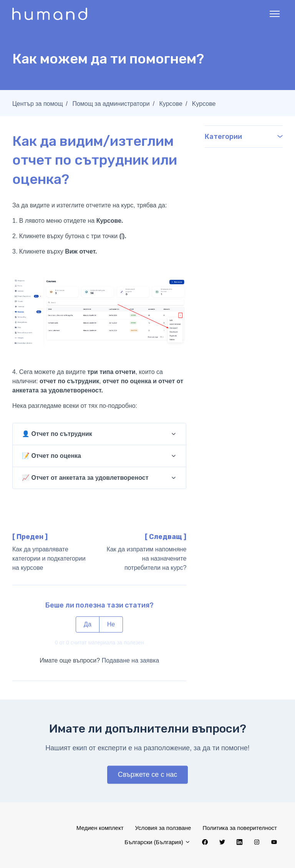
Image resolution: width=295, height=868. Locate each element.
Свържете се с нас (148, 775)
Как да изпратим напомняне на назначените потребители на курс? (146, 558)
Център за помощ (38, 104)
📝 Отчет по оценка (51, 456)
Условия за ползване (163, 828)
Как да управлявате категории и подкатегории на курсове (49, 558)
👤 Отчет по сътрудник (57, 434)
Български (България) (157, 842)
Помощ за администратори (111, 104)
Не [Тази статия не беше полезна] (111, 624)
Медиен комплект (100, 828)
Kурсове (204, 104)
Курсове (171, 104)
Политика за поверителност (240, 828)
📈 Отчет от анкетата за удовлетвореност (85, 478)
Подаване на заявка (131, 660)
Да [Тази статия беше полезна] (88, 624)
